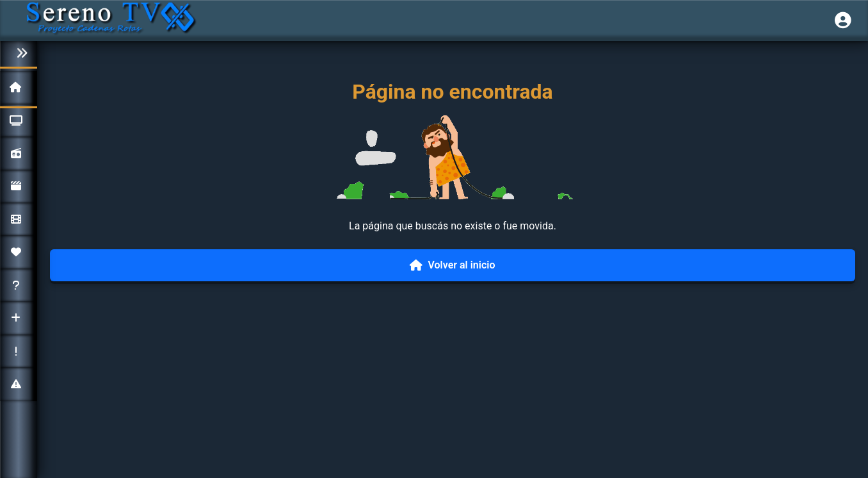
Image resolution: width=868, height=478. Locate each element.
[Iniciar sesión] (843, 21)
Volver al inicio (452, 265)
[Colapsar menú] (19, 54)
